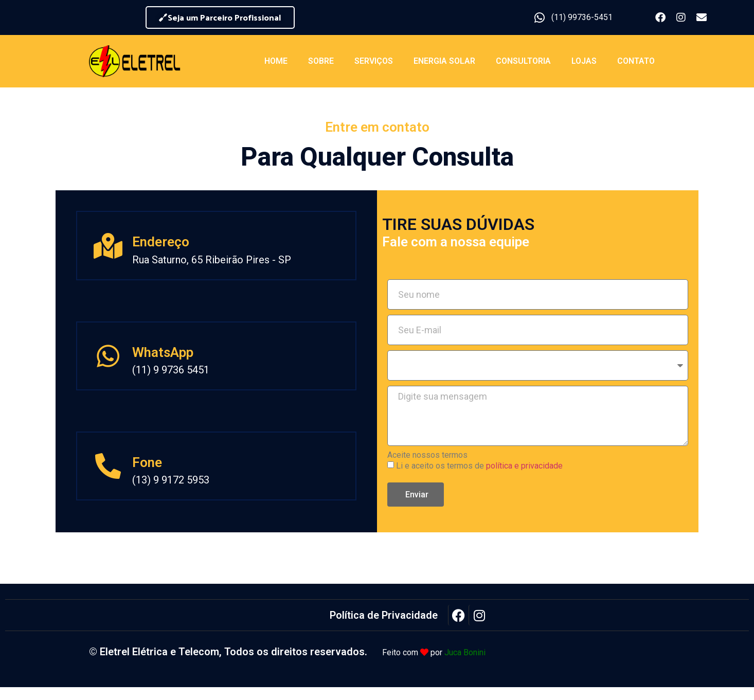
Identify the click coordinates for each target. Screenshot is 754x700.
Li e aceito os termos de (479, 466)
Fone (147, 462)
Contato (636, 61)
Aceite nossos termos (427, 455)
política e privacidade (524, 466)
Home (276, 61)
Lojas (584, 61)
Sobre (321, 61)
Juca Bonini (465, 652)
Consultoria (523, 61)
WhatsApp (163, 352)
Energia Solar (444, 61)
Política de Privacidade (384, 615)
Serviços (374, 61)
